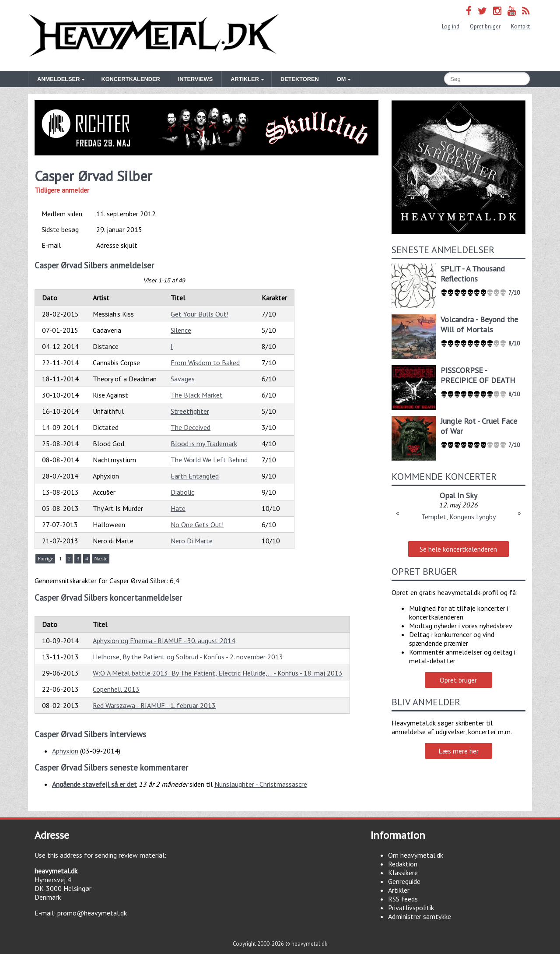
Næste (101, 559)
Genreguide (404, 881)
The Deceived (191, 427)
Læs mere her (458, 751)
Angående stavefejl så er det (94, 784)
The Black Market (197, 395)
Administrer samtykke (420, 916)
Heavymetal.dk (154, 35)
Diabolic (182, 492)
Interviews (195, 79)
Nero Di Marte (192, 541)
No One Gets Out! (197, 525)
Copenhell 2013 (116, 689)
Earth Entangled (195, 476)
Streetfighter (190, 411)
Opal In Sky (458, 495)
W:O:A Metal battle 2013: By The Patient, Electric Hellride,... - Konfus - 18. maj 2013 (218, 673)
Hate (178, 508)
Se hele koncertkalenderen (458, 549)
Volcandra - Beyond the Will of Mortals (479, 324)
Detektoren (300, 79)
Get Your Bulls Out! (199, 314)
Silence (181, 330)
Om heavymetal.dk (416, 855)
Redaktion (403, 864)
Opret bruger (485, 26)
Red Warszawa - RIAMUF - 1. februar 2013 (154, 705)
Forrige (45, 559)
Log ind (451, 26)
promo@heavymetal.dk (92, 913)
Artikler (399, 890)
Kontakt (520, 26)
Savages (183, 379)
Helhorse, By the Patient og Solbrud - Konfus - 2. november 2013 (188, 657)
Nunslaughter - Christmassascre (261, 784)
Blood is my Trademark (204, 444)
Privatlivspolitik (411, 908)
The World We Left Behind (209, 460)
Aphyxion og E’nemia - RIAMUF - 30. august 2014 (164, 641)
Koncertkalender (130, 79)
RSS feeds (403, 899)
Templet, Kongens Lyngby (458, 517)
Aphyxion (65, 751)
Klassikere (403, 873)
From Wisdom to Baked (205, 363)
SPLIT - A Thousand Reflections (473, 274)
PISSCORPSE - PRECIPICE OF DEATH (478, 375)
